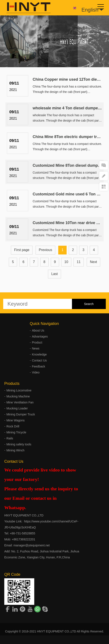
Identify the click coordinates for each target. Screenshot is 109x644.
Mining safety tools (19, 444)
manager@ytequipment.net (32, 545)
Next (93, 262)
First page (22, 250)
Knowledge (39, 354)
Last (54, 274)
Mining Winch (15, 450)
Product (37, 342)
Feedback (38, 366)
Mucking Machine (18, 396)
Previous (45, 250)
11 (79, 262)
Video (36, 372)
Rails (10, 438)
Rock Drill (13, 426)
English (92, 10)
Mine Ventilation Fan (20, 402)
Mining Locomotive (19, 390)
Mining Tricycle (16, 432)
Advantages (40, 336)
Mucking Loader (17, 408)
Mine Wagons (16, 420)
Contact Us (39, 360)
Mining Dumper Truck (21, 414)
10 (66, 262)
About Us (38, 330)
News (36, 348)
